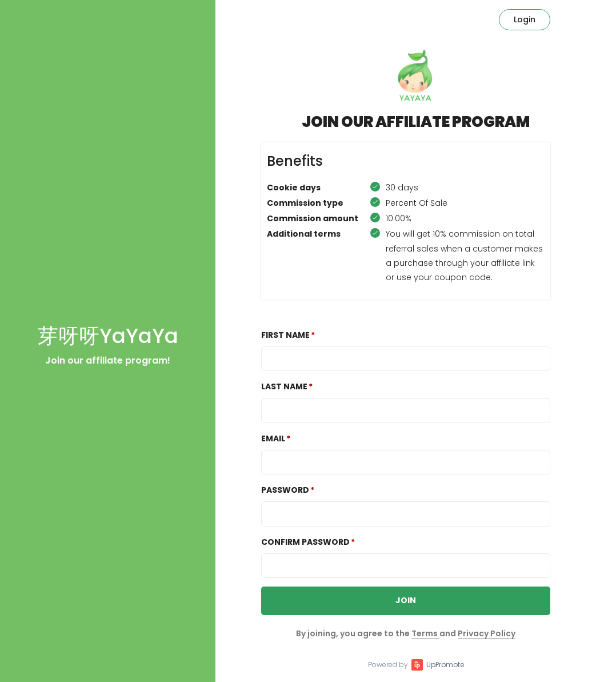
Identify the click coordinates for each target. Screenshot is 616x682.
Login (525, 19)
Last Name (284, 386)
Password (285, 490)
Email (273, 438)
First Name (285, 335)
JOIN (406, 600)
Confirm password (305, 542)
